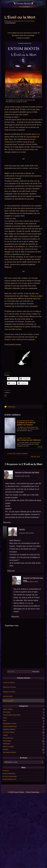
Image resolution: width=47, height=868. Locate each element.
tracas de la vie (28, 142)
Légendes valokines (9, 729)
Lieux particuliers (8, 738)
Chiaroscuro (9, 142)
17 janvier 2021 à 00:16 (26, 533)
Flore (4, 721)
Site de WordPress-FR (9, 779)
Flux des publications (9, 773)
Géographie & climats (10, 724)
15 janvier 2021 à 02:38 (22, 476)
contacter (31, 339)
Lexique (5, 735)
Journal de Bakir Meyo (10, 726)
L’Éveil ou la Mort (36, 296)
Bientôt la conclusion (9, 687)
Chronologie (7, 712)
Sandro (32, 21)
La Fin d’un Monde (9, 683)
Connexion (6, 771)
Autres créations (8, 709)
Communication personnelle (12, 715)
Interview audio (8, 696)
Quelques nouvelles (9, 692)
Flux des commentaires (10, 776)
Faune (5, 718)
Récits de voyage (8, 747)
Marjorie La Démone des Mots (27, 473)
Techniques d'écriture (9, 752)
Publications (7, 744)
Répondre (7, 522)
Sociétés (6, 749)
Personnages (7, 741)
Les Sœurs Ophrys (9, 732)
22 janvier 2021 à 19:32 (30, 582)
